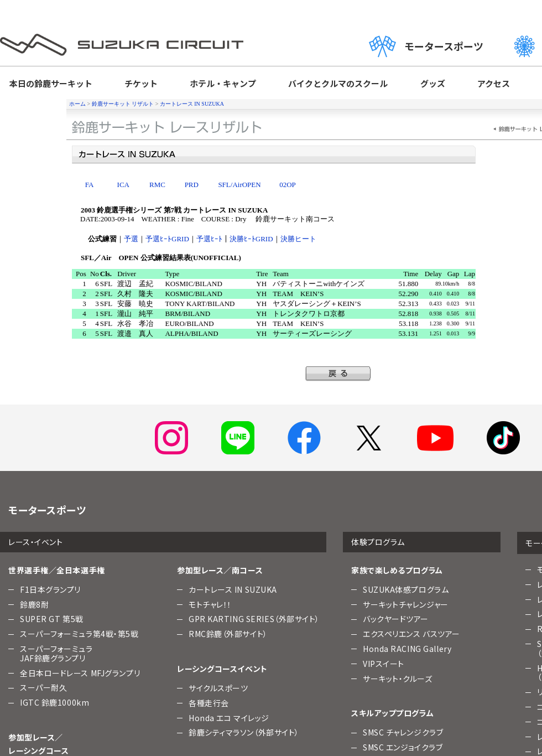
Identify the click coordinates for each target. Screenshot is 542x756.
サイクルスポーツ (218, 688)
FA (90, 185)
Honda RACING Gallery (407, 649)
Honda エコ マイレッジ (229, 718)
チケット (141, 83)
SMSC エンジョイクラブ (403, 747)
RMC (157, 185)
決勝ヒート (298, 239)
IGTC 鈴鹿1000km (54, 702)
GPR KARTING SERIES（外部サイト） (254, 619)
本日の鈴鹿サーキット (51, 83)
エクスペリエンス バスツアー (411, 634)
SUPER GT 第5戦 (52, 619)
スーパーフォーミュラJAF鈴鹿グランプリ (56, 653)
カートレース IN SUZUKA (192, 104)
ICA (123, 185)
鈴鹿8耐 (34, 604)
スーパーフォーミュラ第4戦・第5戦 (79, 634)
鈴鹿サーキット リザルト (123, 104)
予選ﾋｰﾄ (209, 239)
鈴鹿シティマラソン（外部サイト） (244, 732)
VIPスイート (384, 664)
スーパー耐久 (43, 687)
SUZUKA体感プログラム (406, 589)
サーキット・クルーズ (398, 679)
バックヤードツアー (396, 619)
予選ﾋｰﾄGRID (167, 239)
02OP (288, 185)
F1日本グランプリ (50, 589)
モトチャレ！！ (210, 604)
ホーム (77, 104)
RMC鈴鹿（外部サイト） (228, 634)
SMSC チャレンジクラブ (403, 732)
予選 (131, 239)
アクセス (494, 83)
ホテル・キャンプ (223, 83)
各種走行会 (209, 703)
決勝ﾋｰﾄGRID (251, 239)
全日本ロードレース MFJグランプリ (80, 673)
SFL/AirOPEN (239, 185)
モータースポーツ (426, 46)
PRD (192, 185)
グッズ (433, 83)
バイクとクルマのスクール (338, 83)
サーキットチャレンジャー (406, 604)
